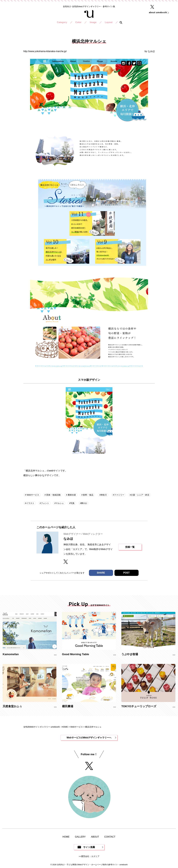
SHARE (101, 573)
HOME (66, 837)
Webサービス (33, 495)
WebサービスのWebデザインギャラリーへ (89, 738)
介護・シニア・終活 (140, 495)
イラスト (30, 503)
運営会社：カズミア (90, 856)
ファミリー (119, 495)
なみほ (151, 51)
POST (126, 573)
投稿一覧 (130, 547)
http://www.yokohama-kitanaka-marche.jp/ (45, 51)
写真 (72, 503)
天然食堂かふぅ (12, 706)
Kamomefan (11, 654)
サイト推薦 (89, 847)
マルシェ (60, 503)
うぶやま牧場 (130, 654)
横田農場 (68, 706)
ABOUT (95, 837)
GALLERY (80, 837)
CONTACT (110, 837)
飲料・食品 (88, 495)
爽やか (84, 503)
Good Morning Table (76, 654)
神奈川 (104, 495)
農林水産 (72, 495)
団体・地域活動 (53, 495)
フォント (45, 503)
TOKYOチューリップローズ (139, 706)
